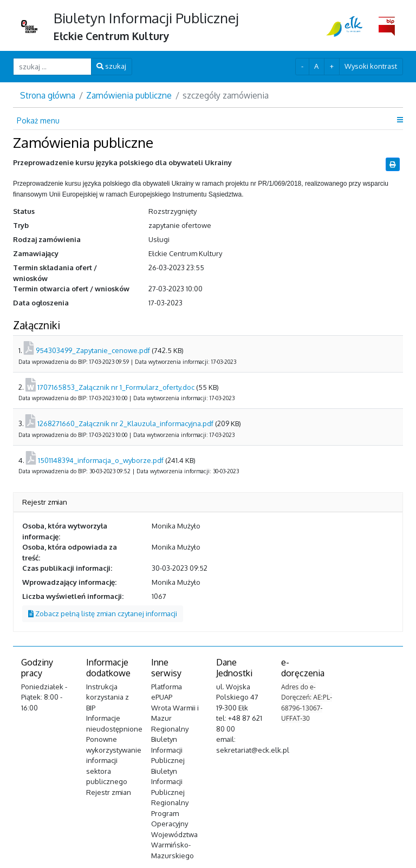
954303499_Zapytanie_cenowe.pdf (93, 350)
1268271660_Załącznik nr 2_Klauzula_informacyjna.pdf (125, 423)
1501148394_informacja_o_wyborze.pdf (101, 460)
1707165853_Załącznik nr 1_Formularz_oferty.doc (116, 387)
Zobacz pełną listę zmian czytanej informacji (103, 614)
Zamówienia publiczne (129, 95)
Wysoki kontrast (371, 66)
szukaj (111, 66)
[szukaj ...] (52, 66)
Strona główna (48, 95)
